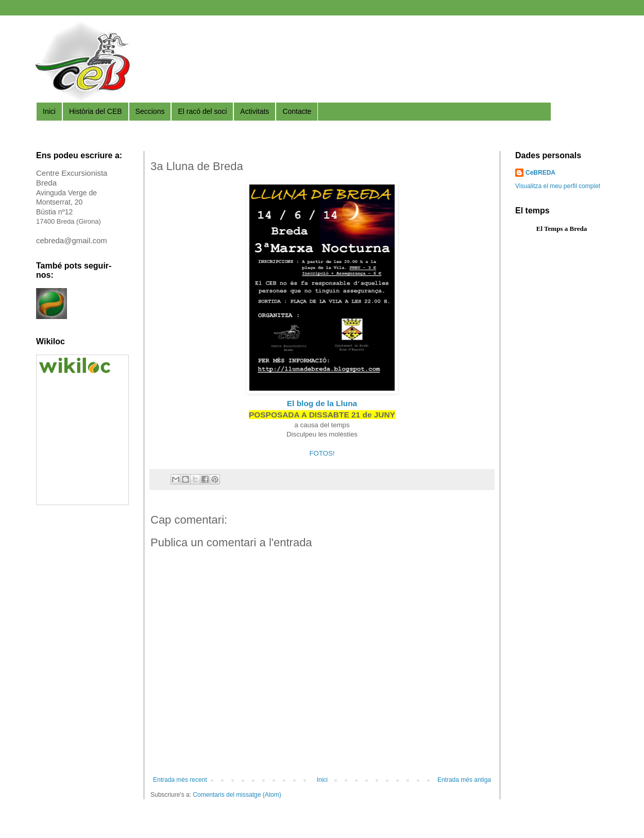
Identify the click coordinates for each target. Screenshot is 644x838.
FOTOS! (322, 453)
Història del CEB (96, 111)
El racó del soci (202, 111)
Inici (49, 111)
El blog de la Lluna (322, 403)
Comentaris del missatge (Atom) (237, 795)
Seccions (150, 111)
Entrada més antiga (464, 780)
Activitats (255, 111)
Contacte (297, 111)
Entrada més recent (180, 780)
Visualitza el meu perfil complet (558, 186)
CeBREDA (540, 173)
